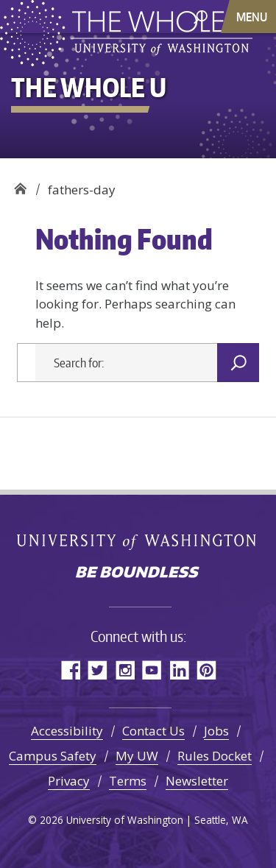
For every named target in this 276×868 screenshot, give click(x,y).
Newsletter (197, 781)
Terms (128, 781)
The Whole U (20, 184)
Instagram (125, 670)
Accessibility (67, 731)
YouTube (152, 670)
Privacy (69, 781)
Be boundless (138, 574)
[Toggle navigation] (253, 17)
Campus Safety (53, 756)
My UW (137, 756)
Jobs (216, 731)
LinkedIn (179, 670)
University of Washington (138, 541)
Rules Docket (215, 756)
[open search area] (201, 16)
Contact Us (153, 731)
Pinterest (206, 670)
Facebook (70, 670)
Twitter (98, 670)
